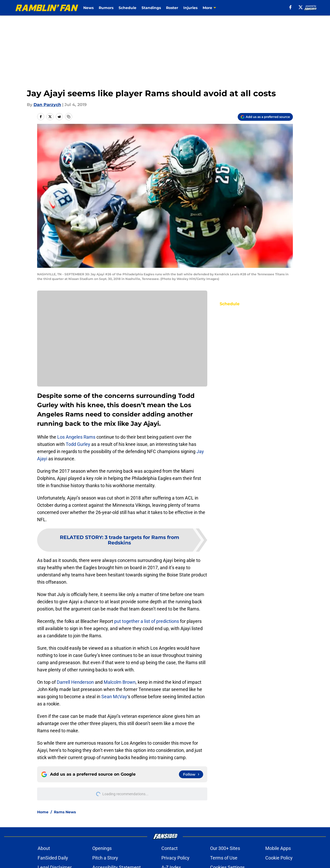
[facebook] (290, 7)
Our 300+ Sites (225, 848)
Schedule (127, 8)
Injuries (190, 8)
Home (43, 812)
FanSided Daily (53, 858)
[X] (301, 7)
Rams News (65, 812)
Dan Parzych (47, 105)
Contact (170, 848)
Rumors (106, 8)
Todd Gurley (78, 444)
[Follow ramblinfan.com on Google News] (191, 774)
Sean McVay (114, 697)
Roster (172, 8)
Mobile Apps (278, 848)
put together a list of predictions (147, 621)
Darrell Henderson (75, 682)
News (88, 8)
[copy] (69, 117)
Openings (102, 848)
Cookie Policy (279, 858)
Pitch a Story (105, 858)
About (44, 848)
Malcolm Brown (120, 682)
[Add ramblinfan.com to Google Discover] (265, 117)
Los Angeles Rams (76, 437)
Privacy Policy (175, 858)
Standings (151, 8)
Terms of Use (224, 858)
